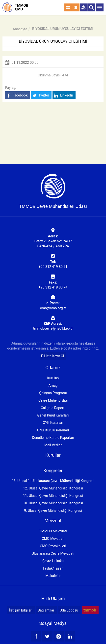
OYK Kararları (53, 423)
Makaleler (53, 576)
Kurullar (53, 455)
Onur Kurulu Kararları (53, 430)
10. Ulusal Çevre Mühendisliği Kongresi (53, 503)
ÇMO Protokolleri (53, 546)
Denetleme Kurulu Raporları (53, 438)
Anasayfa (20, 29)
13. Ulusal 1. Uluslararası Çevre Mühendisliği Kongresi (53, 481)
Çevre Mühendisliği (53, 400)
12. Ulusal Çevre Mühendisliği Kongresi (53, 488)
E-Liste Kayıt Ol (53, 356)
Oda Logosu (69, 610)
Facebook (17, 95)
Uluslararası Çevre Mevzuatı (53, 553)
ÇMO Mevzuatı (53, 539)
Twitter (41, 95)
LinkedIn (64, 95)
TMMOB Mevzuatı (53, 531)
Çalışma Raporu (53, 408)
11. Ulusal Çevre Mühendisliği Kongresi (53, 496)
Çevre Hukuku (53, 561)
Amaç (53, 386)
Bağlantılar (46, 610)
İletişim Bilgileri (21, 610)
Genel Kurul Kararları (53, 415)
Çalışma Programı (53, 393)
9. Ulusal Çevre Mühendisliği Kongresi (53, 511)
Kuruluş (53, 378)
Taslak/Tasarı (53, 568)
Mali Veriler (53, 445)
